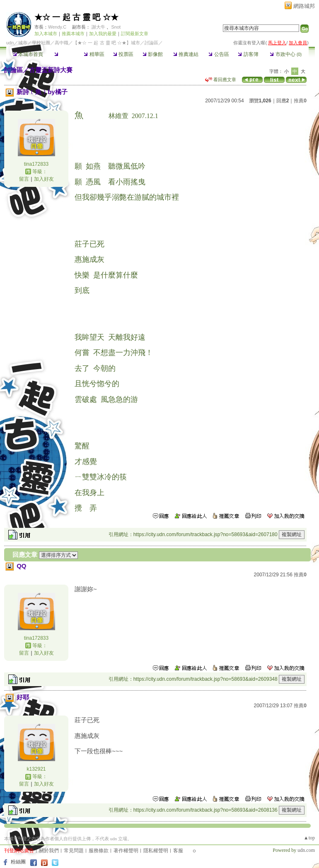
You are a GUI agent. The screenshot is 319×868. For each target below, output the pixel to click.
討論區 (64, 54)
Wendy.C (57, 27)
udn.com (306, 850)
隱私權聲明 (156, 851)
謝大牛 (98, 27)
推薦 (300, 101)
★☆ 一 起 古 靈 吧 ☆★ (76, 17)
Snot (116, 27)
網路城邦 (304, 6)
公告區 (219, 54)
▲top (309, 838)
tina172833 (36, 164)
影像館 (153, 54)
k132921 (36, 769)
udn (10, 43)
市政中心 (286, 54)
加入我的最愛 (103, 34)
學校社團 (41, 43)
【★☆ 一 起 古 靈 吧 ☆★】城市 (106, 43)
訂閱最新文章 (135, 34)
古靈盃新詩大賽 (51, 70)
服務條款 (99, 851)
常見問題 (74, 851)
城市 (23, 43)
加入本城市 (46, 34)
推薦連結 (186, 54)
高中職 (62, 43)
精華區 (94, 54)
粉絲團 (18, 862)
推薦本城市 (73, 34)
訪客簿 (248, 54)
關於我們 (49, 851)
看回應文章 (221, 80)
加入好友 (44, 179)
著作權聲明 (126, 851)
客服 (178, 851)
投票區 (123, 54)
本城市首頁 (28, 54)
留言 (24, 179)
